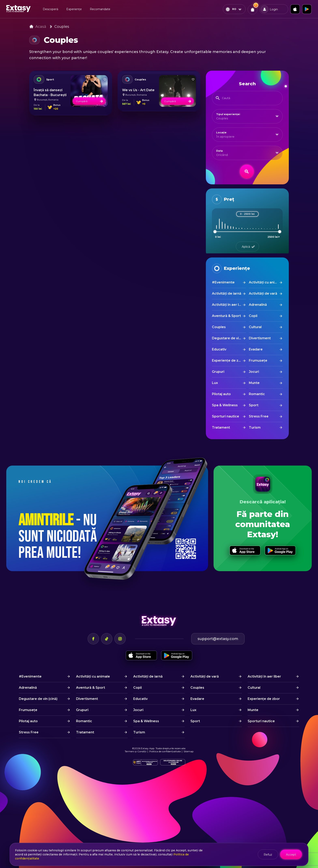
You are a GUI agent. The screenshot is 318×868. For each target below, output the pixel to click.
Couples (62, 27)
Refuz (268, 855)
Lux (215, 383)
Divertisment (260, 338)
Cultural (255, 327)
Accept (291, 855)
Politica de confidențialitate (165, 751)
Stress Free (259, 416)
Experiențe (74, 9)
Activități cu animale (266, 282)
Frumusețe (258, 360)
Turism (255, 428)
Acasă (41, 27)
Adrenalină (258, 305)
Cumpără (90, 101)
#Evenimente (223, 282)
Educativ (219, 349)
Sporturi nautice (226, 416)
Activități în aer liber (229, 305)
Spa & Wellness (225, 405)
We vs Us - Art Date (138, 90)
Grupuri (218, 372)
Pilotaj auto (221, 394)
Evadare (256, 349)
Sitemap (189, 751)
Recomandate (100, 9)
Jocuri (254, 372)
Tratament (221, 428)
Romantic (257, 394)
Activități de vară (263, 293)
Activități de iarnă (227, 293)
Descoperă (50, 9)
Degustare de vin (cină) (229, 338)
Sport (254, 405)
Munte (254, 383)
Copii (253, 316)
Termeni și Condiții (136, 751)
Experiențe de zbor (228, 360)
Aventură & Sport (226, 316)
